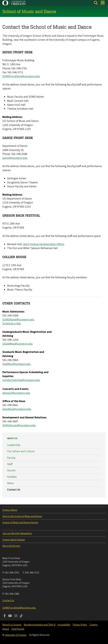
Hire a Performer (11, 546)
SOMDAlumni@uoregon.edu (19, 425)
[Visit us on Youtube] (10, 616)
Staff (10, 464)
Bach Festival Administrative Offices (44, 244)
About (6, 629)
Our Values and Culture (21, 451)
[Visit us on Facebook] (5, 616)
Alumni (11, 470)
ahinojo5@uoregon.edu (16, 393)
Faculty (11, 458)
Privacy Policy (80, 625)
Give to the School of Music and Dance (22, 516)
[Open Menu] (103, 3)
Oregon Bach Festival (14, 540)
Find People (18, 629)
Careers (94, 625)
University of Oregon (16, 635)
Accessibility (64, 625)
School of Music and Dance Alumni (20, 522)
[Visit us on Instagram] (16, 616)
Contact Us (14, 489)
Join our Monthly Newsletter (17, 533)
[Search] (96, 3)
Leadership (14, 445)
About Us (12, 438)
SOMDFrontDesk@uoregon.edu (21, 76)
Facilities (12, 477)
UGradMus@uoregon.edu (17, 344)
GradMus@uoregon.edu (17, 364)
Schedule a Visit (12, 324)
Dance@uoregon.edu (15, 158)
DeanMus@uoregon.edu (17, 409)
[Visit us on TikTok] (21, 616)
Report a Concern (12, 625)
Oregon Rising (10, 510)
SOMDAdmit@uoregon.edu (18, 320)
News (10, 483)
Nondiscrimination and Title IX (40, 625)
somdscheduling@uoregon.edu (21, 380)
